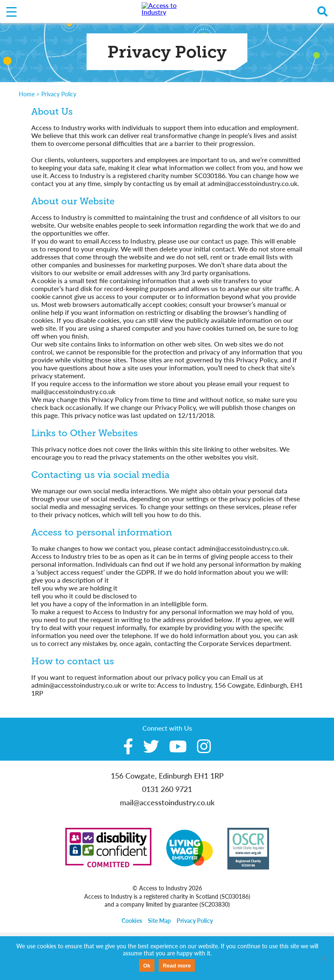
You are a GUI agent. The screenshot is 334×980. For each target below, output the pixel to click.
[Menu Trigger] (11, 11)
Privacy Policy (195, 921)
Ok (147, 966)
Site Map (159, 921)
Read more (177, 966)
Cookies (132, 921)
